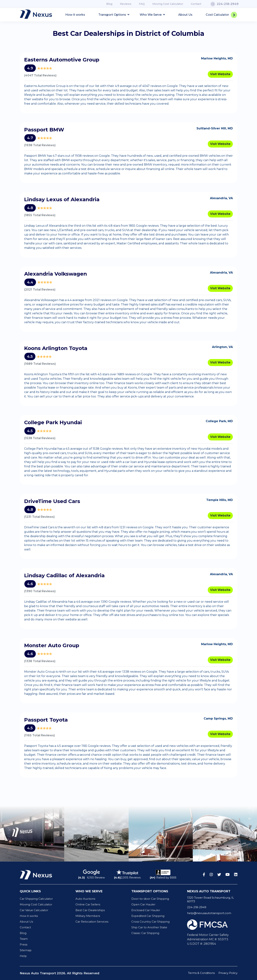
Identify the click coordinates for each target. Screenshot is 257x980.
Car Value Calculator (34, 910)
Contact (196, 4)
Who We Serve (152, 15)
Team (24, 939)
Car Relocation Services (92, 922)
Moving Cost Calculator (168, 4)
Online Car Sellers (88, 904)
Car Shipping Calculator (36, 899)
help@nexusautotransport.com (209, 913)
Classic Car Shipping (145, 933)
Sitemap (26, 950)
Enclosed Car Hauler (146, 910)
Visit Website (220, 74)
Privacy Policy (228, 973)
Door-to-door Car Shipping (150, 899)
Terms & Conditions (201, 973)
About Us (185, 15)
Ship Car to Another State (149, 927)
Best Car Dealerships (90, 910)
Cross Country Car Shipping (150, 922)
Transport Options (114, 15)
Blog (109, 4)
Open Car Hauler (143, 904)
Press (24, 944)
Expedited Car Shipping (148, 916)
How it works (75, 15)
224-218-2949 (224, 4)
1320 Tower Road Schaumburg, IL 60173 (211, 899)
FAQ (142, 4)
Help (23, 956)
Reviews (126, 4)
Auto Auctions (85, 899)
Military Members (88, 916)
